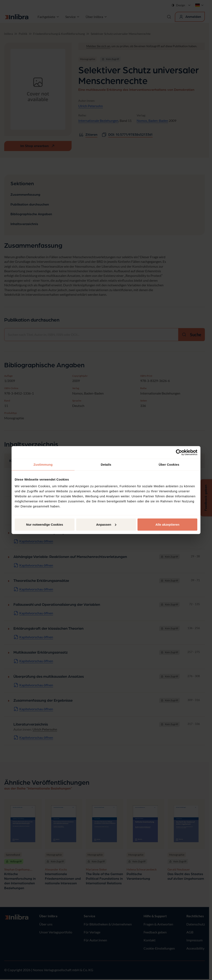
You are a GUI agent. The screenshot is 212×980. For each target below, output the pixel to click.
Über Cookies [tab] (169, 465)
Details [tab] (106, 465)
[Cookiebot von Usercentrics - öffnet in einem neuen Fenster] (179, 452)
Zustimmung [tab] (43, 465)
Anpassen (106, 524)
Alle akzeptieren (167, 524)
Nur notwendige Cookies (45, 524)
